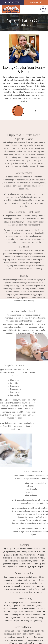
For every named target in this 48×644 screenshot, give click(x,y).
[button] (43, 9)
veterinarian (25, 615)
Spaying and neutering (13, 631)
